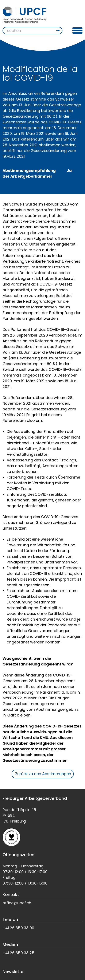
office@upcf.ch (17, 903)
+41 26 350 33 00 (18, 928)
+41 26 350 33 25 (18, 953)
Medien (10, 944)
